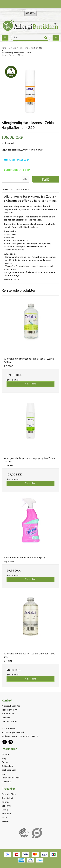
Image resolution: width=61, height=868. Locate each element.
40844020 (9, 729)
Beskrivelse (8, 190)
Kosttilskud (7, 798)
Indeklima (6, 814)
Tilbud (4, 818)
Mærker (5, 822)
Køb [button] (46, 180)
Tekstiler (6, 802)
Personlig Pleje (9, 794)
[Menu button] (5, 38)
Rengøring (7, 806)
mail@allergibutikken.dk (13, 733)
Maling (5, 810)
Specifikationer (23, 190)
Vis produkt (30, 384)
